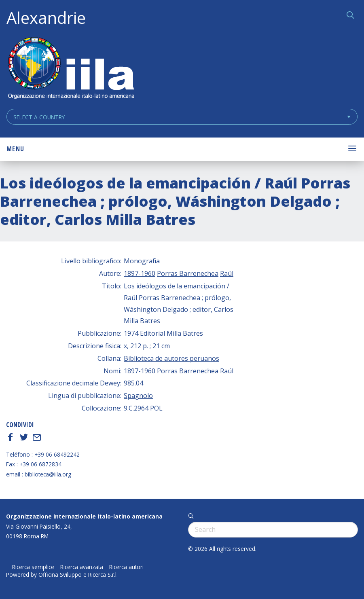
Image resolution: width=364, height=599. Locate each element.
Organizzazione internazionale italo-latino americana (84, 516)
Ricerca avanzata (82, 567)
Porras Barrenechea (188, 273)
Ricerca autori (126, 567)
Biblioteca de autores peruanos (171, 358)
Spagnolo (138, 396)
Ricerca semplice (33, 567)
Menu (15, 149)
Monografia (142, 261)
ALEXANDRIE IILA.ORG (71, 69)
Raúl (227, 273)
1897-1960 (140, 273)
